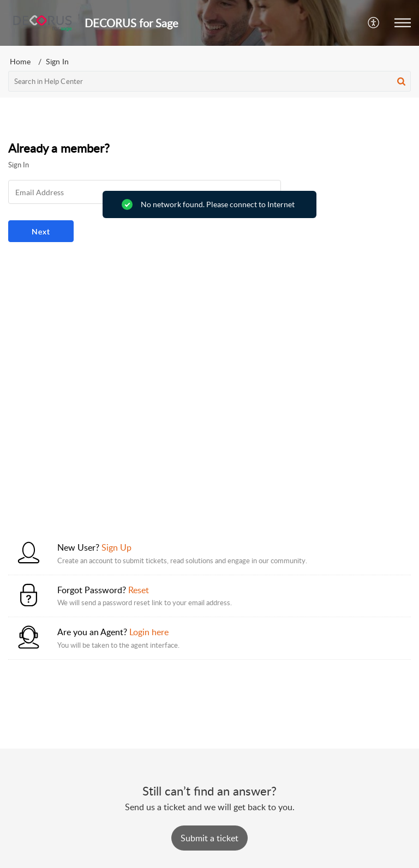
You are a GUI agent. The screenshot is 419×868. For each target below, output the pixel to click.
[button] (374, 23)
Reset (139, 590)
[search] (209, 81)
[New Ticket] (209, 838)
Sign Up (116, 547)
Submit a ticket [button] (209, 838)
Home (20, 61)
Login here (149, 632)
